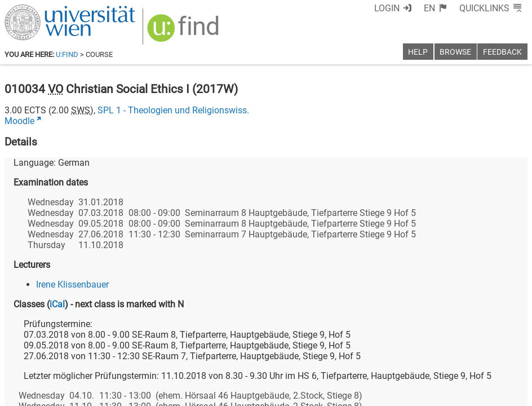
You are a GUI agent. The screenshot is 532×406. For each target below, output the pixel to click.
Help (418, 52)
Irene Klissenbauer (72, 284)
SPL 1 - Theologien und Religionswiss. (173, 110)
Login (387, 8)
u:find (67, 54)
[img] (185, 32)
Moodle (19, 121)
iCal (57, 304)
